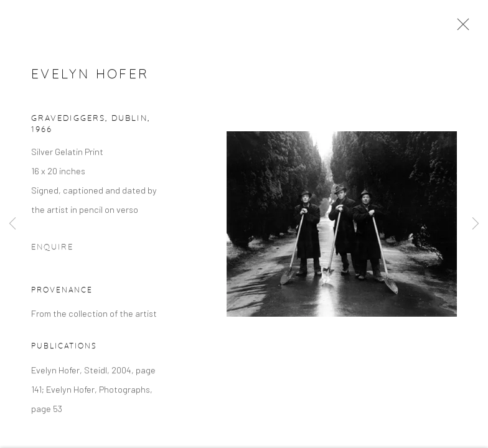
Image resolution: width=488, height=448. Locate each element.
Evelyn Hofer (90, 76)
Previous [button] (12, 224)
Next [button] (476, 224)
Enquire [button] (52, 249)
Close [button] (460, 28)
